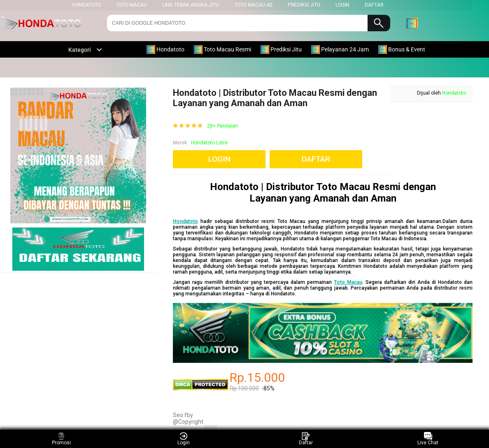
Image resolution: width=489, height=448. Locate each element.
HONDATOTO (86, 5)
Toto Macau (132, 5)
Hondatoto (454, 93)
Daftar (306, 439)
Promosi (61, 439)
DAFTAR (374, 5)
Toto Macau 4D (253, 5)
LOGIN (342, 5)
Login (184, 439)
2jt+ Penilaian (222, 126)
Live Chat (428, 439)
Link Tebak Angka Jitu (191, 5)
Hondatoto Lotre (209, 143)
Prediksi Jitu (304, 5)
